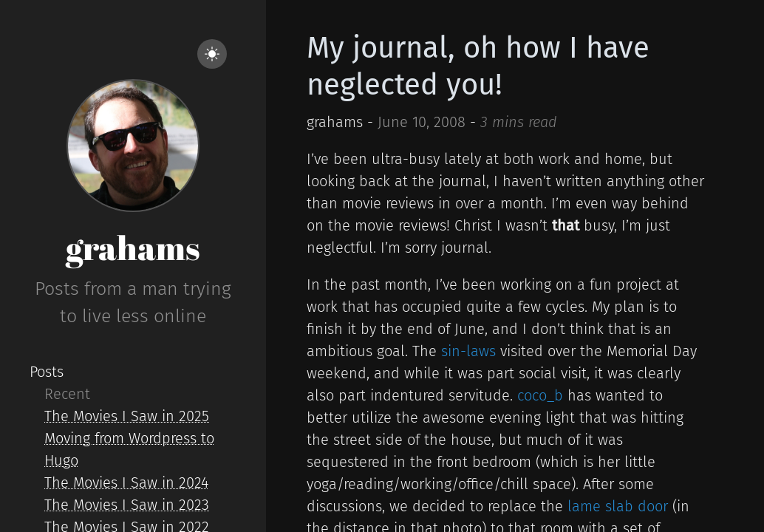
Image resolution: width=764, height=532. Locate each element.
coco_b (540, 395)
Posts (47, 372)
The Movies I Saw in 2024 (126, 482)
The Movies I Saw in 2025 (127, 416)
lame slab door (618, 506)
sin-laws (468, 351)
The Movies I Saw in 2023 (127, 505)
